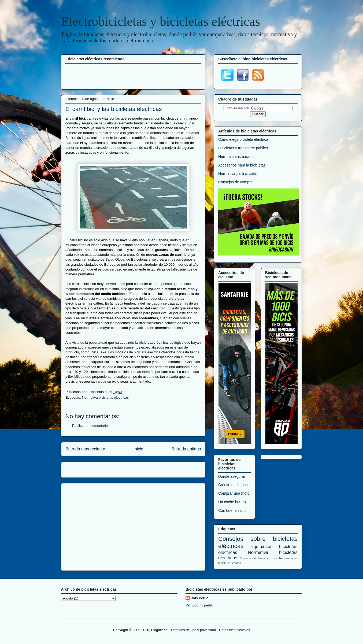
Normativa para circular (238, 173)
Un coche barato (232, 502)
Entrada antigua (186, 449)
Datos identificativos (235, 630)
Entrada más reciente (85, 449)
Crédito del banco (233, 485)
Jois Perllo (200, 598)
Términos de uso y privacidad (193, 630)
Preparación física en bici (258, 558)
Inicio (138, 449)
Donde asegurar (232, 476)
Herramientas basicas (236, 157)
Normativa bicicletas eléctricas (105, 397)
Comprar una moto (234, 493)
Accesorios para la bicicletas (242, 165)
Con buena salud (232, 510)
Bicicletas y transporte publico (243, 148)
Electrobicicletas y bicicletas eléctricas (161, 21)
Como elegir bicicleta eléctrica (243, 139)
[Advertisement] (133, 76)
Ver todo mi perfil (199, 605)
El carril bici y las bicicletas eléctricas (114, 109)
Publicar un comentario (90, 426)
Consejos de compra (235, 182)
